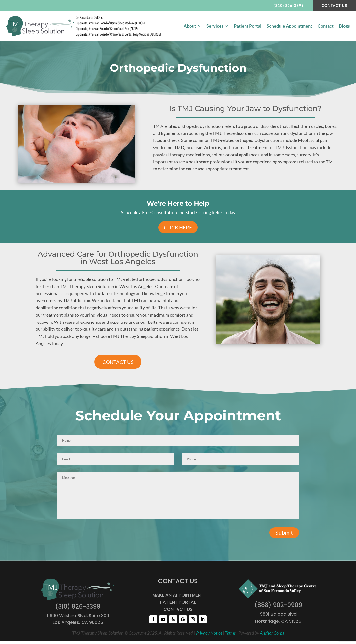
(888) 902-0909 (278, 605)
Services (215, 26)
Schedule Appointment (289, 26)
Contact (326, 26)
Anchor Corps (272, 633)
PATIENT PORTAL (178, 602)
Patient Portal (248, 26)
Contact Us (333, 6)
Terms (230, 633)
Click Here (178, 228)
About (190, 26)
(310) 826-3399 (287, 6)
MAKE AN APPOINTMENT (178, 595)
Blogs (344, 26)
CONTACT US (118, 362)
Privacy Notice (209, 633)
